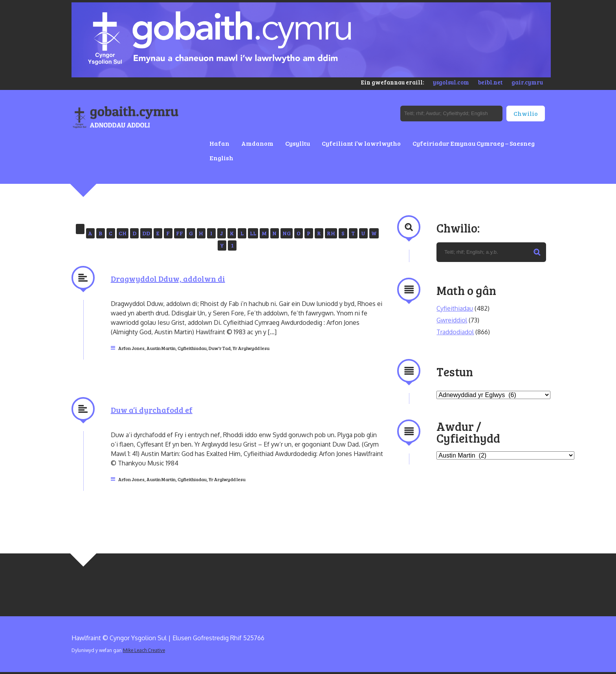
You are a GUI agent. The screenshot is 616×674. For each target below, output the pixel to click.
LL (253, 233)
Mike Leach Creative (144, 650)
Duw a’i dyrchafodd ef (152, 410)
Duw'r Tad (220, 348)
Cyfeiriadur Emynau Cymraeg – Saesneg (474, 143)
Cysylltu (298, 143)
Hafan (219, 143)
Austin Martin (161, 348)
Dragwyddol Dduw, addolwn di (168, 278)
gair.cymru (527, 82)
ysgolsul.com (451, 82)
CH (123, 233)
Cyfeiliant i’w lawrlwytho (361, 143)
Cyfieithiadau (192, 348)
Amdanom (257, 143)
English (221, 158)
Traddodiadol (455, 332)
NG (287, 233)
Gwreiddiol (452, 320)
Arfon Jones (131, 348)
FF (180, 233)
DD (146, 233)
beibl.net (490, 82)
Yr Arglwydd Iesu (251, 348)
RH (331, 233)
